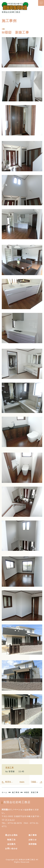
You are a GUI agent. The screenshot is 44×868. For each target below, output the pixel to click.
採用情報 (33, 844)
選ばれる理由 (11, 835)
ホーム (5, 792)
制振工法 (11, 840)
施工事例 (16, 792)
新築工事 (10, 768)
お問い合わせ (11, 849)
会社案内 (11, 844)
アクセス (10, 820)
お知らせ (33, 840)
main (22, 782)
